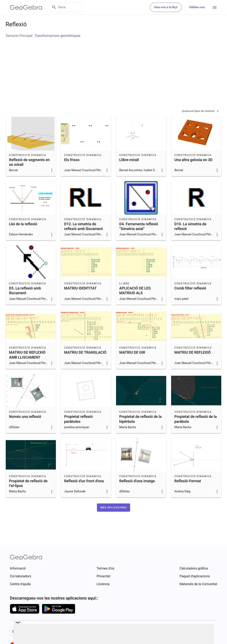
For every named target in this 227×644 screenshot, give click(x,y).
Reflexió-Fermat (188, 491)
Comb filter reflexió (190, 298)
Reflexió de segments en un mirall (29, 172)
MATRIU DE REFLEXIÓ (193, 363)
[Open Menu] (215, 7)
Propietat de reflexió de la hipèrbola (141, 429)
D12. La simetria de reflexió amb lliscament (83, 237)
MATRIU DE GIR (132, 363)
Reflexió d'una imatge (137, 491)
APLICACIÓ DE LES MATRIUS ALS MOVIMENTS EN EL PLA (139, 303)
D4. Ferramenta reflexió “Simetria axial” (139, 237)
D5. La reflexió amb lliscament (25, 301)
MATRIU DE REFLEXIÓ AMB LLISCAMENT (27, 365)
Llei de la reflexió (23, 234)
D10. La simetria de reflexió (190, 237)
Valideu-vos (197, 7)
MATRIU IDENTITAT (80, 298)
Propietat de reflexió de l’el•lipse (28, 494)
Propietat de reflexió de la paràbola (196, 429)
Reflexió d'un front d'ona (84, 491)
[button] (113, 518)
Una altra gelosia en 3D (193, 170)
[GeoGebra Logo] (26, 7)
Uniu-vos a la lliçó (166, 7)
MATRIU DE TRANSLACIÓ (85, 363)
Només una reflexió (25, 427)
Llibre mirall (129, 170)
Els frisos (72, 170)
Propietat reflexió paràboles (78, 429)
